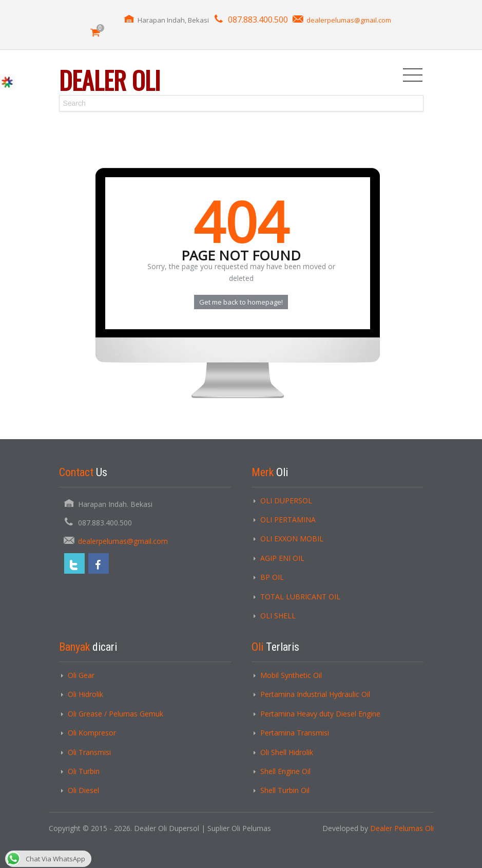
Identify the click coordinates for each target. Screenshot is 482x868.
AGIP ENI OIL (282, 558)
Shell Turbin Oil (285, 790)
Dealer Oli (110, 80)
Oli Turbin (84, 771)
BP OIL (272, 577)
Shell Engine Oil (285, 771)
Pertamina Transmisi (295, 733)
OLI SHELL (278, 616)
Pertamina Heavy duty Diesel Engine (320, 714)
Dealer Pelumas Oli (402, 828)
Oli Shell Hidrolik (287, 752)
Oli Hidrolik (85, 694)
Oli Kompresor (92, 733)
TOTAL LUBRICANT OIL (300, 597)
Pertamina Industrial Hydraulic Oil (315, 694)
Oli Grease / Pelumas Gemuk (115, 714)
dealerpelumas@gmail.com (349, 20)
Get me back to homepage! (241, 302)
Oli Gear (81, 675)
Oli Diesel (83, 790)
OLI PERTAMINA (288, 520)
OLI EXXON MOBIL (292, 539)
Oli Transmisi (89, 752)
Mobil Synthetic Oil (291, 675)
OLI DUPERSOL (286, 501)
